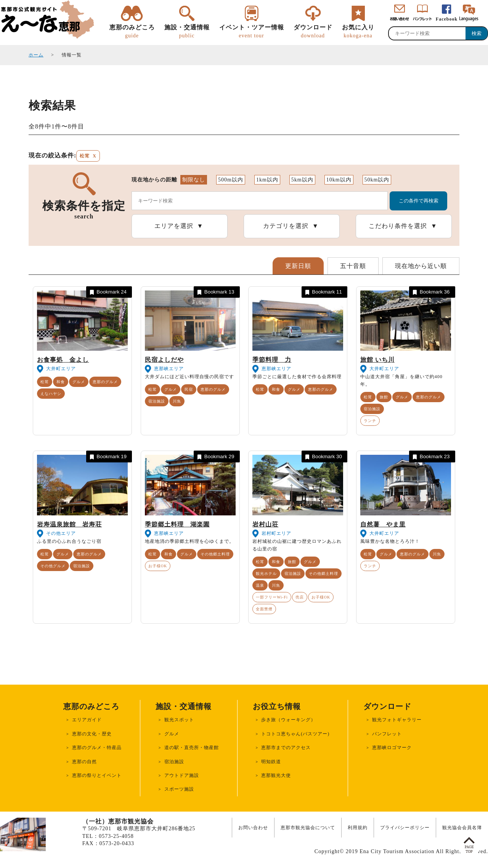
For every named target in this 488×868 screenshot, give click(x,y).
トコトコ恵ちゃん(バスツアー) (295, 734)
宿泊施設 (157, 401)
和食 (61, 382)
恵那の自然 (84, 762)
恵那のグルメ (105, 382)
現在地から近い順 (421, 266)
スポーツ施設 (179, 789)
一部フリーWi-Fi (272, 597)
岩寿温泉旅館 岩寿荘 (69, 524)
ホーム (36, 55)
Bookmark (108, 292)
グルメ (79, 382)
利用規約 (358, 828)
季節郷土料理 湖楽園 (177, 524)
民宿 (189, 389)
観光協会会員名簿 (462, 828)
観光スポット (179, 720)
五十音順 (353, 266)
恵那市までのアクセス (286, 748)
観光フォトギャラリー (397, 720)
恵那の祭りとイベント (97, 775)
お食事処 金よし (63, 360)
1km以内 (267, 180)
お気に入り (358, 32)
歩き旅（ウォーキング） (288, 720)
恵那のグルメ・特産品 (97, 748)
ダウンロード (313, 32)
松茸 (45, 382)
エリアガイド (87, 720)
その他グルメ (53, 566)
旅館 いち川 (377, 360)
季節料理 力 (272, 360)
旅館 (384, 397)
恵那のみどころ (132, 32)
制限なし (194, 180)
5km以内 (302, 180)
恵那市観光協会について (308, 828)
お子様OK (158, 566)
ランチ (370, 421)
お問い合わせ (253, 828)
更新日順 (298, 266)
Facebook (447, 19)
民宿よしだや (164, 360)
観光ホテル (266, 574)
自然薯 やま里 (383, 524)
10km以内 (339, 180)
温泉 (260, 585)
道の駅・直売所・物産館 (192, 748)
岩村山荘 (265, 524)
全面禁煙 (264, 609)
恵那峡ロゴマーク (392, 748)
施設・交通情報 (187, 32)
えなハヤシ (51, 394)
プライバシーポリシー (405, 828)
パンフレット (387, 734)
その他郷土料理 (215, 554)
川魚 (177, 401)
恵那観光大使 (276, 775)
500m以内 (231, 180)
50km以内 (377, 180)
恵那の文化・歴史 (92, 734)
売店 (300, 597)
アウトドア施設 (182, 775)
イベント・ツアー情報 (252, 32)
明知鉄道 (271, 762)
